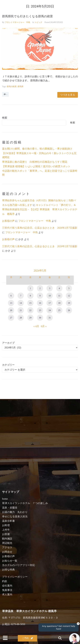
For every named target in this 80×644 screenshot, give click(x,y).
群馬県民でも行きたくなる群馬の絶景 (27, 16)
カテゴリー (8, 365)
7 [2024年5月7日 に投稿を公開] (21, 296)
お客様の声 (8, 221)
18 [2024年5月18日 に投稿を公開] (59, 303)
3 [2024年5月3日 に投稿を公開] (50, 288)
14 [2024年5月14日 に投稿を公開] (21, 303)
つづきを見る (68, 95)
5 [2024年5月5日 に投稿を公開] (69, 288)
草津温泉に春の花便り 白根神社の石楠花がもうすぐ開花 (35, 162)
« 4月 (36, 326)
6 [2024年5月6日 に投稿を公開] (11, 296)
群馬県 (20, 87)
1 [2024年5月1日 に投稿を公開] (30, 288)
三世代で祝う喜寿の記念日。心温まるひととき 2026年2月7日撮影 (40, 228)
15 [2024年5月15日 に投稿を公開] (30, 303)
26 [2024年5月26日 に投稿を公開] (69, 310)
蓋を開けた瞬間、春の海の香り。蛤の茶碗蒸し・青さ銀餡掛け (37, 149)
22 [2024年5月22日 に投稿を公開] (30, 310)
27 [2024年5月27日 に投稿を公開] (11, 318)
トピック (38, 22)
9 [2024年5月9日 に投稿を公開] (40, 296)
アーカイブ (8, 343)
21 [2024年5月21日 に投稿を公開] (21, 310)
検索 (5, 118)
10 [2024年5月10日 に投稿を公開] (50, 296)
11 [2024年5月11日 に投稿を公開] (59, 296)
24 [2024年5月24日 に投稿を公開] (50, 310)
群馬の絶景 (12, 87)
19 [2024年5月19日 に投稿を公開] (69, 303)
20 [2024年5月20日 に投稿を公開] (11, 310)
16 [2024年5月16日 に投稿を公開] (40, 303)
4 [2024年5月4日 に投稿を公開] (59, 288)
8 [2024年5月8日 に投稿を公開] (30, 296)
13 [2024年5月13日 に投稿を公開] (11, 303)
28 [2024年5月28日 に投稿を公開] (21, 318)
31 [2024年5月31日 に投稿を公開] (50, 318)
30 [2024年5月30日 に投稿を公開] (40, 318)
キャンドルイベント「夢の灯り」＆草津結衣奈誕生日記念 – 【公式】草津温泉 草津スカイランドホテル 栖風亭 (40, 209)
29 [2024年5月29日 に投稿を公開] (30, 318)
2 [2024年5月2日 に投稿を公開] (40, 288)
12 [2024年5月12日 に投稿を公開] (69, 296)
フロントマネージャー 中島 (18, 22)
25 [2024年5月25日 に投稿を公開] (59, 310)
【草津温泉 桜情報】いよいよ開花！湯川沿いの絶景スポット (36, 166)
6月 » (44, 326)
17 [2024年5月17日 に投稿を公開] (50, 303)
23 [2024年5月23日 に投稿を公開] (40, 310)
